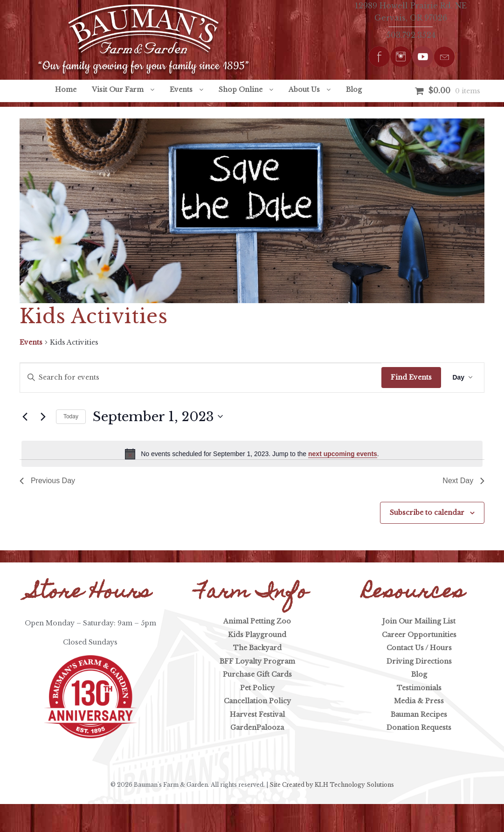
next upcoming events (343, 454)
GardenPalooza (257, 728)
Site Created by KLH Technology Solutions (332, 785)
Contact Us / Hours (419, 648)
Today (71, 416)
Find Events (411, 377)
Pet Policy (257, 688)
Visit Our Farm (118, 90)
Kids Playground (257, 635)
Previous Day (47, 481)
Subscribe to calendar (427, 513)
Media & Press (419, 701)
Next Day (463, 481)
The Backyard (257, 648)
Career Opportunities (419, 635)
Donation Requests (419, 728)
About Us (304, 90)
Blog (354, 90)
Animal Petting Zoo (257, 621)
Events (181, 90)
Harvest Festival (257, 714)
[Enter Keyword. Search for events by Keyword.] (201, 378)
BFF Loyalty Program (257, 661)
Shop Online (241, 90)
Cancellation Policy (257, 701)
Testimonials (419, 688)
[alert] (252, 454)
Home (66, 90)
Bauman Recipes (419, 714)
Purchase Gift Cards (257, 674)
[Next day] (43, 416)
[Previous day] (25, 416)
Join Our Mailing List (419, 621)
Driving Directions (419, 661)
